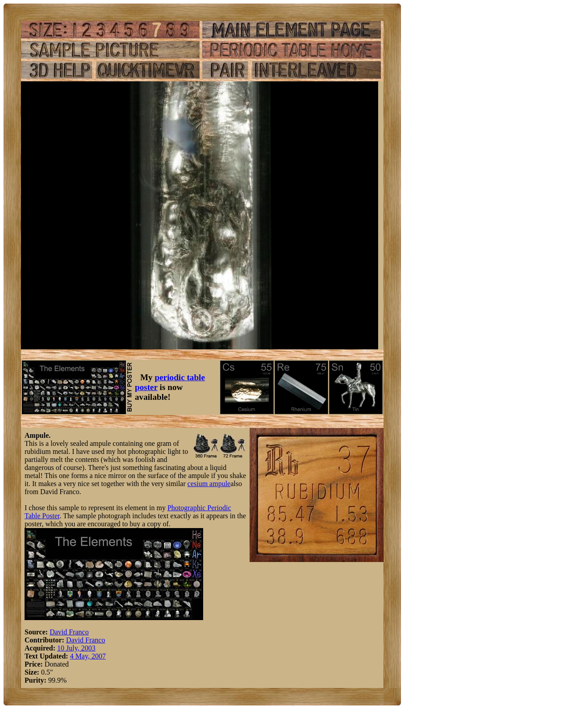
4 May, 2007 (88, 656)
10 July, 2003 (76, 648)
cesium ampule (209, 484)
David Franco (69, 632)
